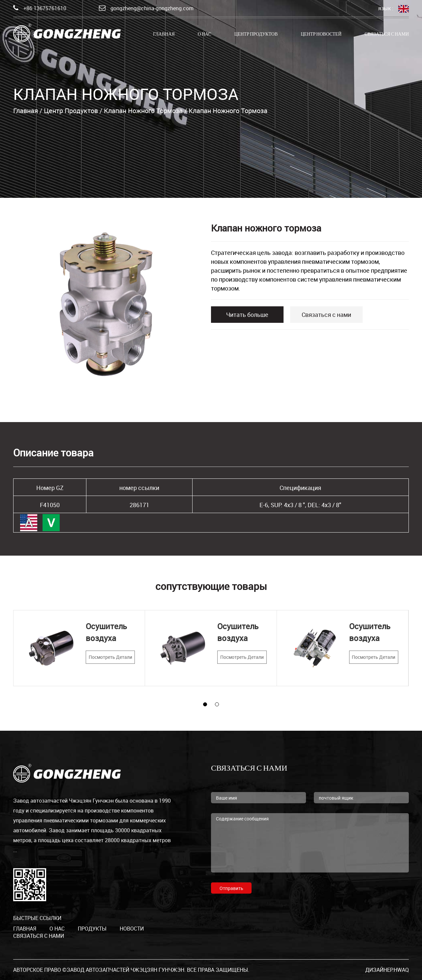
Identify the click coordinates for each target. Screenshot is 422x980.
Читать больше (247, 315)
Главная (164, 35)
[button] (205, 704)
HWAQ (401, 970)
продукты (92, 929)
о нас (205, 35)
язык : (393, 9)
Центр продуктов (256, 35)
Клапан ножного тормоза (143, 111)
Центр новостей (321, 35)
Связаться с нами (387, 35)
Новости (132, 929)
